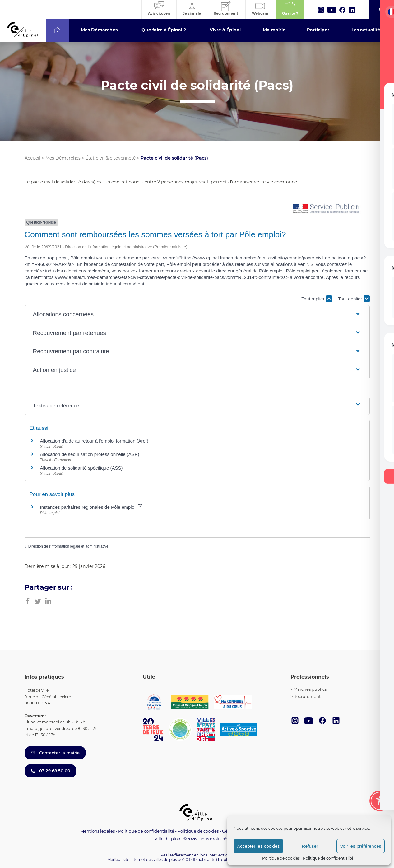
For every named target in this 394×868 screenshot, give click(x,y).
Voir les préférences (361, 846)
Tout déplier (354, 299)
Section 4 (225, 855)
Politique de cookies (281, 858)
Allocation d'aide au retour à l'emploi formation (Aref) (94, 441)
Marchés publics (310, 689)
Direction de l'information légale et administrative (68, 546)
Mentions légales (97, 831)
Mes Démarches (63, 158)
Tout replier (317, 299)
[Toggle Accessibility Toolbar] (380, 801)
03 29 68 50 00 (51, 771)
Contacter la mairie (55, 753)
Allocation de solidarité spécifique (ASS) (81, 468)
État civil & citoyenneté (111, 158)
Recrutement (307, 696)
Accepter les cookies (258, 846)
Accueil (32, 158)
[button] (197, 315)
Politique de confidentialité (328, 858)
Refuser (310, 846)
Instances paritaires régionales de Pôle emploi (91, 507)
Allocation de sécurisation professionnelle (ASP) (90, 454)
